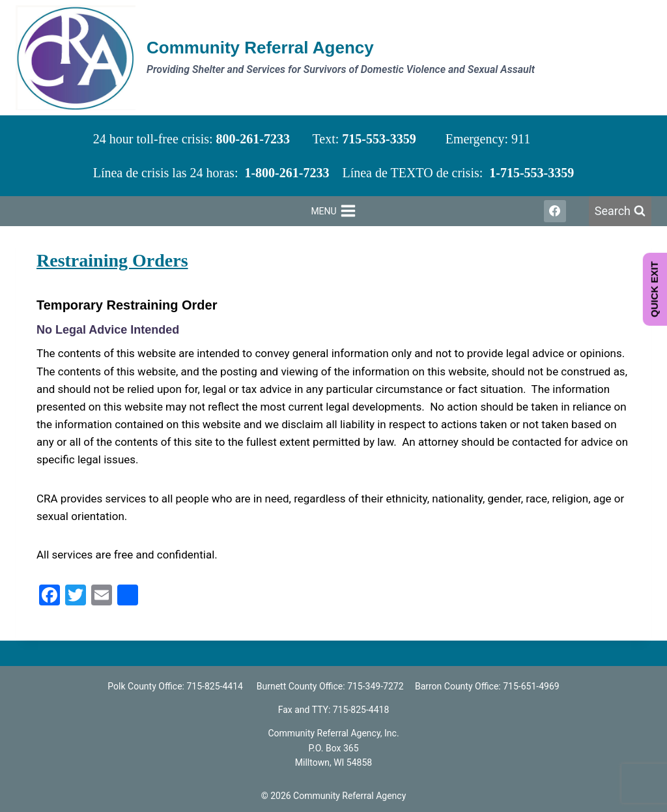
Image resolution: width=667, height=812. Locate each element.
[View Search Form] (620, 211)
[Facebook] (555, 211)
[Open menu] (333, 211)
